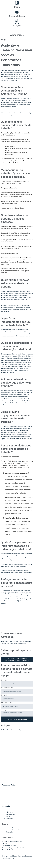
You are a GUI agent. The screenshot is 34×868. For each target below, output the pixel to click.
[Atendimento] (17, 31)
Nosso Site (6, 806)
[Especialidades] (17, 13)
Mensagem (4, 710)
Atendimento (17, 35)
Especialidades (17, 16)
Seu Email (4, 695)
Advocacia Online (9, 785)
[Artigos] (17, 22)
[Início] (17, 3)
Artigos (17, 26)
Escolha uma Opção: (7, 702)
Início (17, 7)
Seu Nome (4, 680)
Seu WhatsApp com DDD (9, 687)
